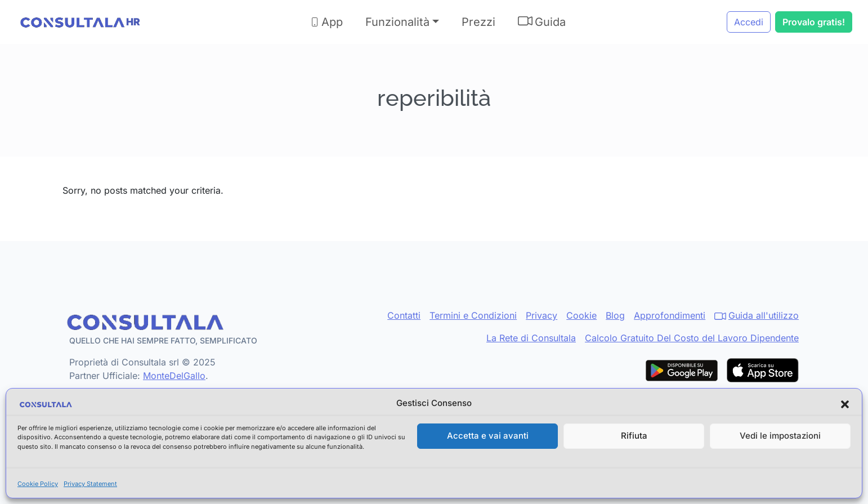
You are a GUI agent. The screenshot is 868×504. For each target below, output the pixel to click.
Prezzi (478, 22)
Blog (615, 315)
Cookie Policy (38, 484)
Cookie (581, 315)
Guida (542, 21)
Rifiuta (634, 436)
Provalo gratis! (814, 22)
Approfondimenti (670, 315)
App (326, 22)
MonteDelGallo (174, 376)
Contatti (404, 315)
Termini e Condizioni (473, 315)
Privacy (542, 315)
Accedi (749, 22)
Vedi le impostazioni (780, 436)
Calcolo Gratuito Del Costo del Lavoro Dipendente (692, 338)
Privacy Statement (90, 484)
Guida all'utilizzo (757, 315)
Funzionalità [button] (397, 22)
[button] (845, 404)
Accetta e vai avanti (488, 436)
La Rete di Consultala (531, 338)
